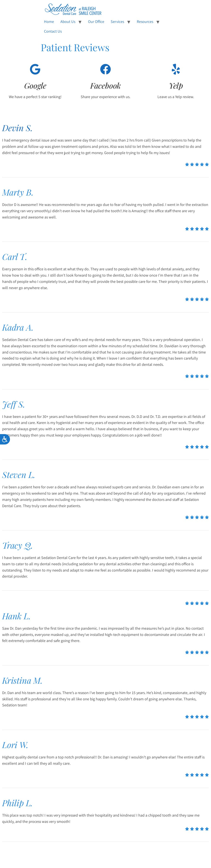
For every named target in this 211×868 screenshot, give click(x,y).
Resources (145, 22)
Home (49, 22)
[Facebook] (105, 69)
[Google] (35, 69)
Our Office (96, 22)
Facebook (105, 85)
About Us (68, 22)
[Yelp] (176, 69)
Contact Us (53, 31)
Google (35, 85)
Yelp (176, 85)
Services (117, 22)
